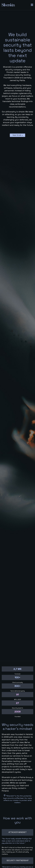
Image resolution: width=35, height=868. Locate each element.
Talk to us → (17, 135)
